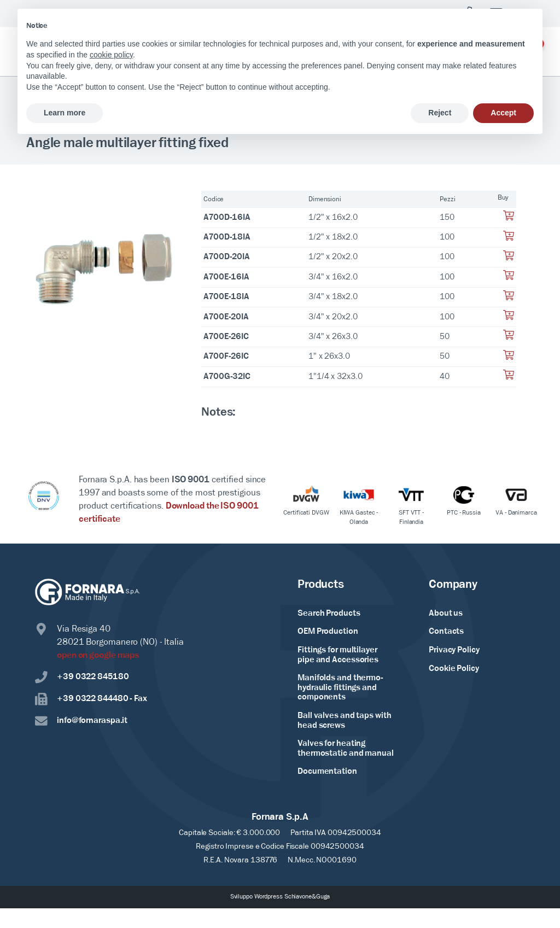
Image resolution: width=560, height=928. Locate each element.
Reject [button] (440, 113)
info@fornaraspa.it (81, 721)
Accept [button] (503, 113)
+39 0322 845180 (82, 678)
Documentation (327, 772)
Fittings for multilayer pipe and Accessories (338, 655)
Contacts (446, 632)
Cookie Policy (454, 669)
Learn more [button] (65, 113)
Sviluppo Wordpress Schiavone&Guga (280, 897)
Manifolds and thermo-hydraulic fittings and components (340, 688)
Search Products (329, 614)
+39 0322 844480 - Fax (91, 699)
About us (446, 614)
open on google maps (98, 655)
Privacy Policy (454, 650)
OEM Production (328, 632)
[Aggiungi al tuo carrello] (509, 219)
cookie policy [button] (111, 55)
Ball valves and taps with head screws (345, 721)
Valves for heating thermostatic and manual (346, 749)
